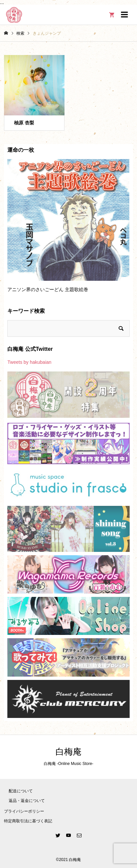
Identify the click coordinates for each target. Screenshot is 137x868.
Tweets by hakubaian (29, 362)
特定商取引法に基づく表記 (28, 821)
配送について (21, 791)
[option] (68, 229)
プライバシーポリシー (24, 811)
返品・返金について (27, 801)
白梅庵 (68, 752)
